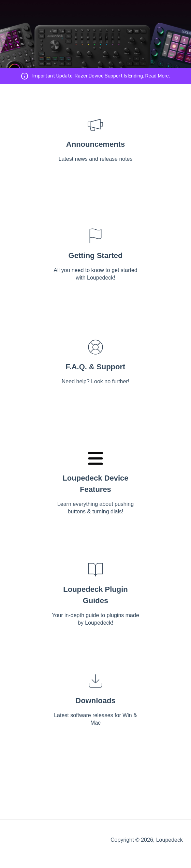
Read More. (157, 76)
